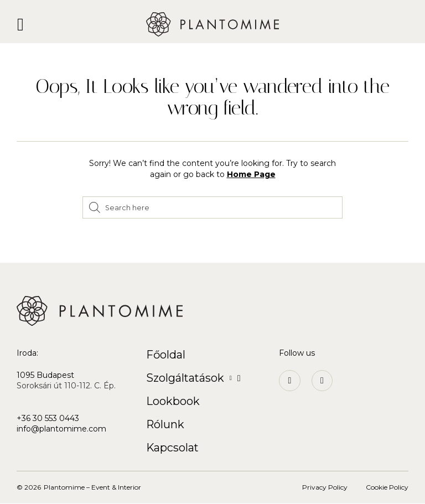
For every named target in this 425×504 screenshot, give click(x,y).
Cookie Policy (387, 488)
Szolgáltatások (194, 378)
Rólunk (165, 424)
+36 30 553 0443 (48, 418)
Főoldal (166, 355)
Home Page (251, 174)
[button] (20, 24)
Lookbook (173, 401)
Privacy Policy (325, 488)
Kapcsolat (173, 448)
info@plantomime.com (61, 429)
